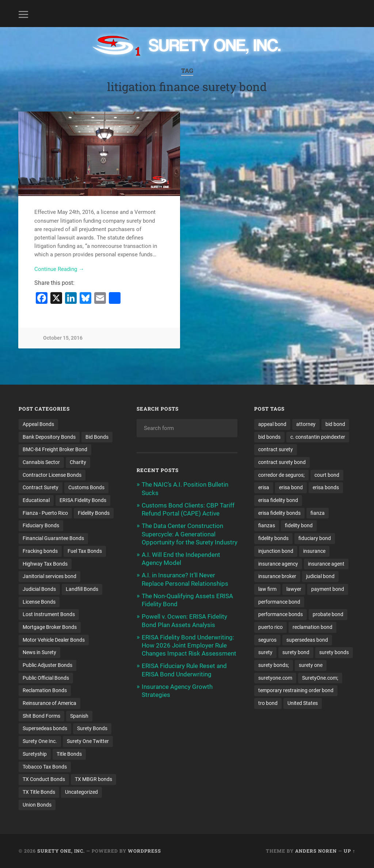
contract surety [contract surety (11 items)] (276, 449)
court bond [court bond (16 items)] (327, 475)
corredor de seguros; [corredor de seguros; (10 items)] (281, 475)
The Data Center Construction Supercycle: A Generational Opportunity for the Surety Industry (190, 534)
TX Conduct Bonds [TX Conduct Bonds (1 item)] (44, 779)
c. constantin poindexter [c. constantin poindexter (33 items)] (318, 437)
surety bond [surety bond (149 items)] (296, 652)
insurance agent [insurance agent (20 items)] (326, 564)
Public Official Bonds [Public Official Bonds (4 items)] (46, 678)
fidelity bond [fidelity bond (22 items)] (299, 525)
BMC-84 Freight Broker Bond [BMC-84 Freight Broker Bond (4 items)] (55, 449)
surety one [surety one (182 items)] (311, 665)
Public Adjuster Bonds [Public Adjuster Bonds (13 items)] (47, 665)
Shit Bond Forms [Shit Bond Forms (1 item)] (41, 716)
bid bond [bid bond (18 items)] (335, 424)
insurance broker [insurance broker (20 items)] (277, 576)
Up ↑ (349, 851)
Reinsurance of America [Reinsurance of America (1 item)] (49, 703)
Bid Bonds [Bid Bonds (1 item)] (97, 437)
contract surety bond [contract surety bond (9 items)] (282, 462)
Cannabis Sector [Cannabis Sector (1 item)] (41, 462)
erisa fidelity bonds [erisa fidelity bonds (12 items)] (279, 513)
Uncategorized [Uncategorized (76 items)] (81, 792)
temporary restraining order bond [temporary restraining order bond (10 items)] (296, 690)
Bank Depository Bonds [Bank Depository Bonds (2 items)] (49, 437)
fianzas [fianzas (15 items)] (267, 525)
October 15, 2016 (63, 338)
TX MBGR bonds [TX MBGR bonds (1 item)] (93, 779)
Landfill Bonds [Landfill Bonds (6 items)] (82, 589)
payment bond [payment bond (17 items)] (328, 589)
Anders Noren (316, 851)
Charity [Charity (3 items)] (78, 462)
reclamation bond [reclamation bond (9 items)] (312, 627)
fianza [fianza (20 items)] (318, 513)
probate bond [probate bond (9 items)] (328, 614)
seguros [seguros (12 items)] (267, 640)
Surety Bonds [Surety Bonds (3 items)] (92, 728)
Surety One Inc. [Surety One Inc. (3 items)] (40, 741)
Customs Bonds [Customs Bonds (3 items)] (86, 487)
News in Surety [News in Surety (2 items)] (39, 652)
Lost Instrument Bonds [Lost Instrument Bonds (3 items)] (49, 614)
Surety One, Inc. (61, 851)
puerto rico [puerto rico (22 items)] (270, 627)
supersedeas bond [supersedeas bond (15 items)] (307, 640)
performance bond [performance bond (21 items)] (279, 602)
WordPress (144, 851)
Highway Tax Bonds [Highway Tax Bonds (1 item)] (45, 564)
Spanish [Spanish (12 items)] (79, 716)
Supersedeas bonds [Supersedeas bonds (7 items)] (45, 728)
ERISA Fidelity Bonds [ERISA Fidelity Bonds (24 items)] (83, 500)
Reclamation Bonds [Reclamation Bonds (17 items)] (45, 690)
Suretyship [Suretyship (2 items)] (35, 754)
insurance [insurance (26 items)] (314, 551)
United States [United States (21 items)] (303, 703)
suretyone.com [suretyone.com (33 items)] (275, 678)
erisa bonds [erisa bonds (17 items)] (326, 487)
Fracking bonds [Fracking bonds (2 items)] (40, 551)
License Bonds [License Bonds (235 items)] (39, 602)
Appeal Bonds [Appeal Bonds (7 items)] (38, 424)
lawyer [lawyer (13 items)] (294, 589)
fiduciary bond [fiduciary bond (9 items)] (315, 538)
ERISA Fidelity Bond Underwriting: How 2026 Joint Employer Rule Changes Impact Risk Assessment (189, 645)
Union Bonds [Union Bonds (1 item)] (37, 805)
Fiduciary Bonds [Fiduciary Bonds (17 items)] (41, 525)
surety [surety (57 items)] (265, 652)
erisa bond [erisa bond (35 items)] (291, 487)
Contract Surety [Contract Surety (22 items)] (41, 487)
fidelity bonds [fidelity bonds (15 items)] (273, 538)
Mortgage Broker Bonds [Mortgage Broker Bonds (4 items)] (50, 627)
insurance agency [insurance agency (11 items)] (278, 564)
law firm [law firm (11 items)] (267, 589)
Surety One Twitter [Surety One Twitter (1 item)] (88, 741)
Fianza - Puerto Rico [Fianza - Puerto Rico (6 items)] (45, 513)
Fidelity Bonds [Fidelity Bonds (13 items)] (94, 513)
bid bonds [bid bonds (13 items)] (269, 437)
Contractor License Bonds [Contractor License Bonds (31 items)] (52, 475)
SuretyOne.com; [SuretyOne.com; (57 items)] (320, 678)
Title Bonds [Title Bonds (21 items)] (69, 754)
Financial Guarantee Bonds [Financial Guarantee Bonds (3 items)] (53, 538)
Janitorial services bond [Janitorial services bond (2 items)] (49, 576)
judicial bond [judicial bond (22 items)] (320, 576)
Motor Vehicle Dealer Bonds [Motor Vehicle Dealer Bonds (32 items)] (54, 640)
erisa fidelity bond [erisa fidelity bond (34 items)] (278, 500)
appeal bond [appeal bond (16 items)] (272, 424)
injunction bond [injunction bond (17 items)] (276, 551)
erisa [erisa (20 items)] (264, 487)
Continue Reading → (59, 269)
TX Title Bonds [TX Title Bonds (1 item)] (39, 792)
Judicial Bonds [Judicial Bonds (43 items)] (39, 589)
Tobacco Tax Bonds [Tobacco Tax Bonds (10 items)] (45, 767)
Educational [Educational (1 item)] (36, 500)
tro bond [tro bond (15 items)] (268, 703)
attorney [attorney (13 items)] (306, 424)
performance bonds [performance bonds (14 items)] (280, 614)
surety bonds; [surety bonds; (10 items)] (274, 665)
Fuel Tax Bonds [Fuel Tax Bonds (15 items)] (85, 551)
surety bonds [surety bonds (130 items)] (334, 652)
